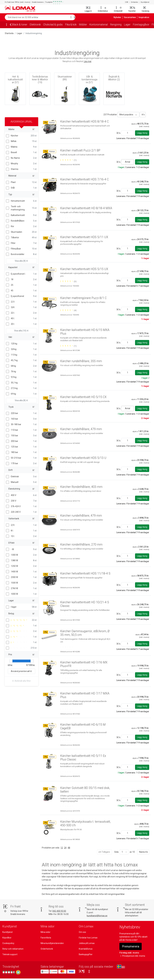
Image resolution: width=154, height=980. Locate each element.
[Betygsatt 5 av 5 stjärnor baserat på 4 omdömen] (68, 310)
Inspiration (144, 17)
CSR (127, 2)
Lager (132, 25)
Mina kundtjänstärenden (52, 943)
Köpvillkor (7, 938)
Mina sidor (45, 932)
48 (69, 848)
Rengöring (120, 25)
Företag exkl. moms (129, 953)
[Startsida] (8, 25)
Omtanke (135, 2)
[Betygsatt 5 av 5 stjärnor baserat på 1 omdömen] (68, 160)
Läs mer (87, 61)
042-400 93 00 (59, 911)
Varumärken (131, 17)
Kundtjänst (145, 2)
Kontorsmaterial (102, 25)
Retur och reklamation (13, 949)
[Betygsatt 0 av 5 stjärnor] (66, 134)
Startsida (9, 33)
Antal (128, 162)
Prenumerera (131, 946)
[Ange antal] (128, 133)
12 (61, 848)
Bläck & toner (20, 25)
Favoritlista (46, 938)
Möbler (86, 25)
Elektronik (36, 25)
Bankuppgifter (85, 954)
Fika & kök (74, 25)
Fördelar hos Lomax (88, 938)
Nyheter (119, 17)
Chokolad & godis (55, 25)
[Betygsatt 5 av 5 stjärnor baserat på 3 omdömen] (68, 279)
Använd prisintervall (22, 671)
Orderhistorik (47, 949)
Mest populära (126, 115)
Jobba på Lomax (87, 943)
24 (65, 848)
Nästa (143, 852)
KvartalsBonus (86, 949)
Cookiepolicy (8, 943)
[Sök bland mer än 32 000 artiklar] (37, 17)
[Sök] (72, 17)
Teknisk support (10, 954)
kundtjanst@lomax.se (97, 916)
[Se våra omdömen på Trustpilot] (9, 972)
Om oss (82, 932)
